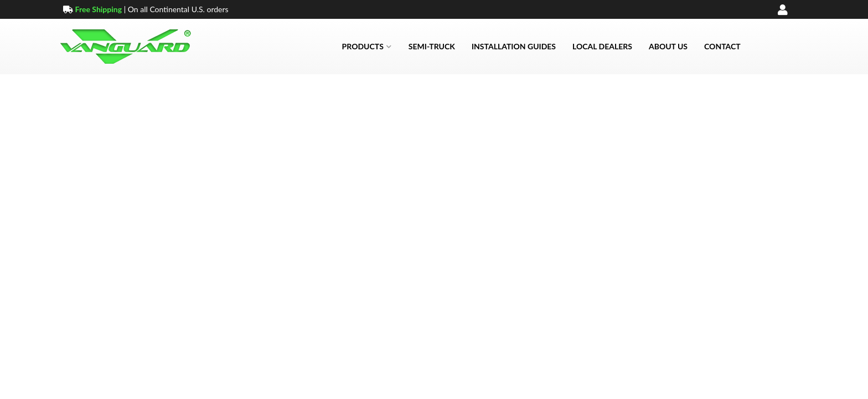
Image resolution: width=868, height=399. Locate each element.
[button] (367, 47)
